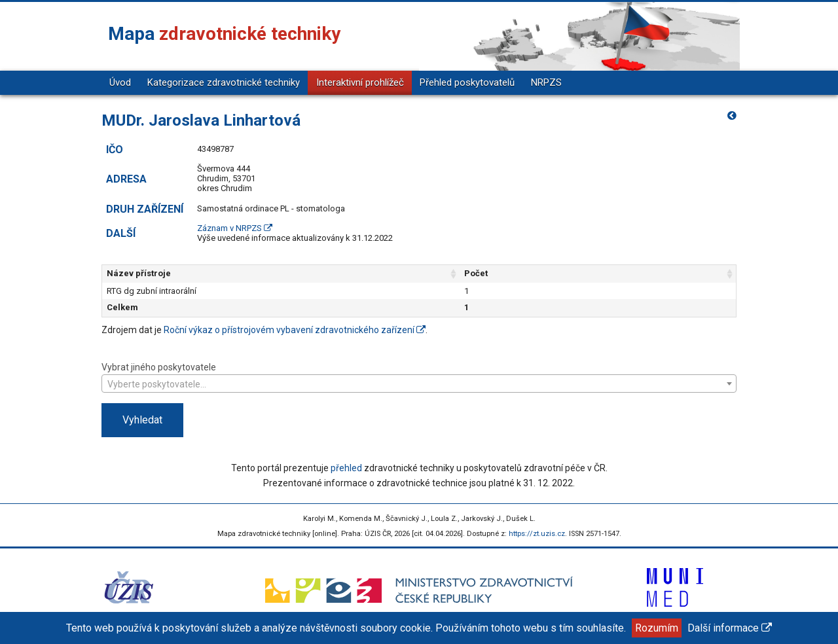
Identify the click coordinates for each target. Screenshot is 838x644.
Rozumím (657, 628)
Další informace (730, 628)
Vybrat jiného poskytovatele (419, 377)
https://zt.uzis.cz (537, 534)
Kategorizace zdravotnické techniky (224, 82)
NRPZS (546, 82)
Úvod (120, 82)
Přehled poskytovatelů (467, 82)
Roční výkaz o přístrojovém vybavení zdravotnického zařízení (295, 330)
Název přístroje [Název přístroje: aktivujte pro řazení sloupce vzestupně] (139, 273)
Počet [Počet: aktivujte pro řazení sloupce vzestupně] (556, 273)
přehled (346, 468)
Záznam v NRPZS (235, 228)
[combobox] (419, 384)
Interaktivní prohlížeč (360, 82)
